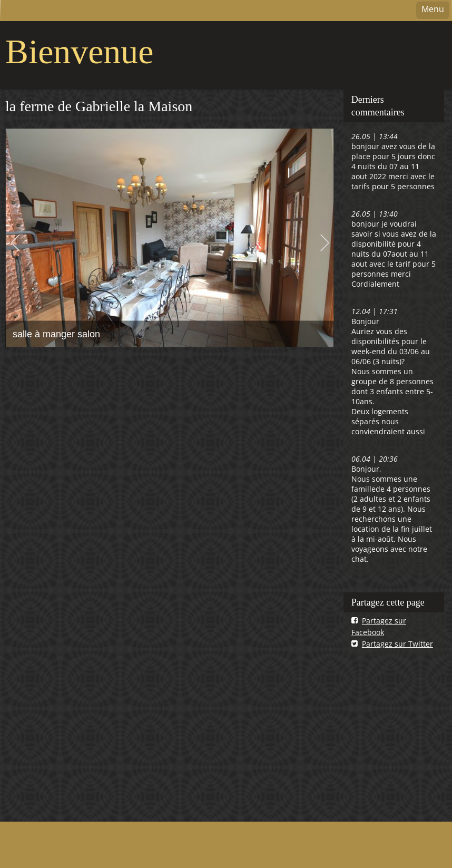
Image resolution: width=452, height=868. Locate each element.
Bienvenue (79, 51)
